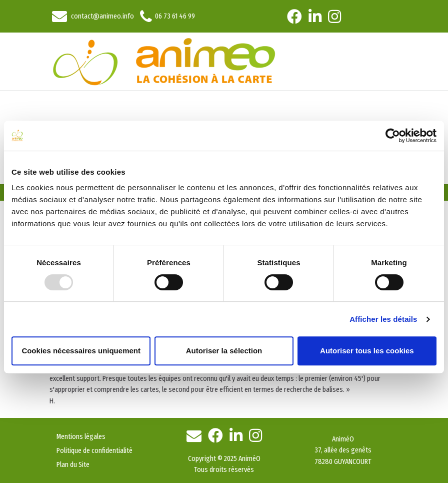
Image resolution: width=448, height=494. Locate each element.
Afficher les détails (383, 319)
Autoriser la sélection (224, 351)
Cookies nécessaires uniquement (81, 351)
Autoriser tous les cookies (367, 351)
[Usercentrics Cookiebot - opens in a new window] (393, 136)
